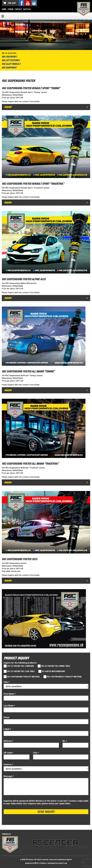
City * (36, 753)
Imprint (69, 860)
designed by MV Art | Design (35, 863)
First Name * (10, 694)
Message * (9, 776)
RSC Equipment (9, 68)
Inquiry (8, 107)
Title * (7, 682)
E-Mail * (7, 729)
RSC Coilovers (9, 57)
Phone (7, 717)
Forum (10, 9)
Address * (8, 741)
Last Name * (9, 706)
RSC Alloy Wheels (10, 64)
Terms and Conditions (57, 860)
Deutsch (27, 9)
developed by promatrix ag (57, 863)
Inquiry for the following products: (20, 663)
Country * (8, 764)
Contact (18, 9)
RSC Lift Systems (10, 60)
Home (4, 9)
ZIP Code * (8, 753)
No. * (65, 741)
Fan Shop (12, 3)
